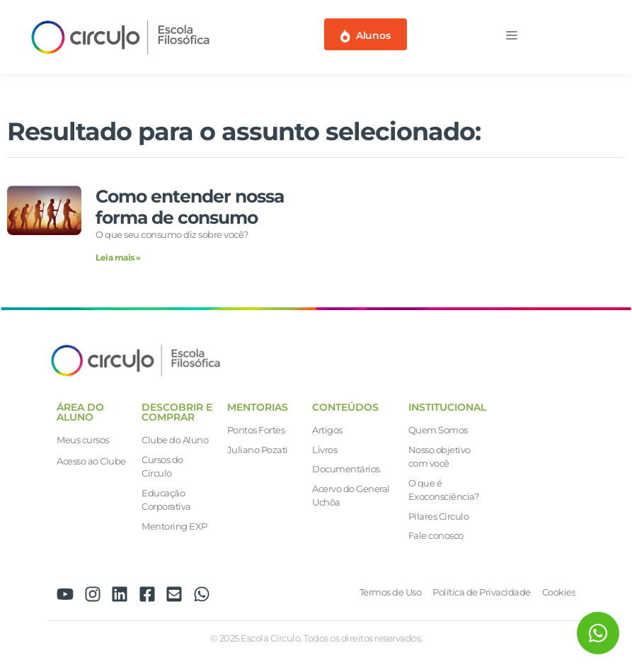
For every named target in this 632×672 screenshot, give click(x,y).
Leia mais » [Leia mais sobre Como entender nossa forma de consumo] (118, 257)
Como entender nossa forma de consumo (190, 207)
